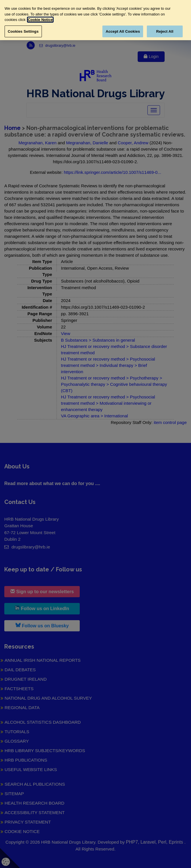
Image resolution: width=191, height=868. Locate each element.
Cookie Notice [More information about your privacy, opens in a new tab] (40, 20)
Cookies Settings (23, 31)
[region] (95, 20)
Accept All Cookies (123, 31)
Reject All (165, 31)
